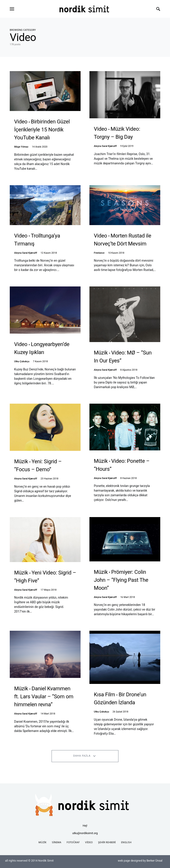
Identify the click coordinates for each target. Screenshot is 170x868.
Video (89, 843)
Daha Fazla (82, 756)
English (126, 843)
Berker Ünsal (155, 861)
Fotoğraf (73, 843)
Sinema (57, 843)
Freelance (99, 253)
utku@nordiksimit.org (85, 833)
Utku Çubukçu (22, 361)
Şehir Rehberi (107, 843)
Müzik (42, 843)
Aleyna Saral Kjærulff (105, 146)
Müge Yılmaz (21, 147)
